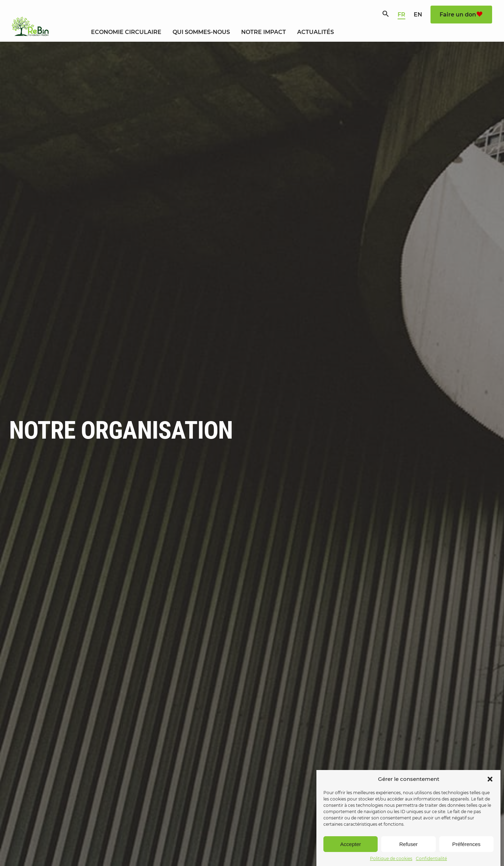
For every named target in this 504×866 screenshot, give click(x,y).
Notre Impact (264, 32)
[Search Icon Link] (386, 15)
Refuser (409, 856)
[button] (490, 791)
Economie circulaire (126, 32)
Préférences (466, 856)
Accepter (351, 856)
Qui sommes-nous (201, 32)
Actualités (316, 32)
